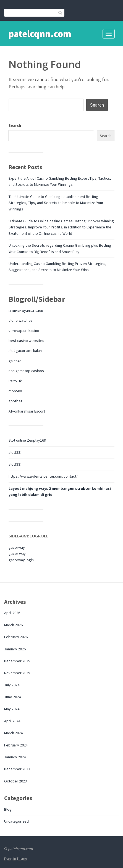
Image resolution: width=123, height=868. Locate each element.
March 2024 (13, 733)
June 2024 (12, 697)
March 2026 (13, 625)
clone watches (21, 320)
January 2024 (15, 757)
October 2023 (15, 781)
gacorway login (21, 560)
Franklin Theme (15, 858)
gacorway (17, 547)
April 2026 (12, 613)
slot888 (15, 452)
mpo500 (15, 391)
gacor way (17, 553)
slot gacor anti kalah (25, 351)
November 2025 (17, 673)
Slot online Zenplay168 (27, 440)
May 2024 (12, 709)
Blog (8, 809)
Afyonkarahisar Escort (27, 411)
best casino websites (26, 341)
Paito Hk (15, 381)
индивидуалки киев (26, 310)
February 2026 (16, 637)
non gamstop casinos (26, 371)
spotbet (15, 401)
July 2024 (12, 685)
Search (15, 125)
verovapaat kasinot (25, 331)
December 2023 (17, 769)
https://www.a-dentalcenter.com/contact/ (43, 476)
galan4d (15, 361)
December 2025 (17, 661)
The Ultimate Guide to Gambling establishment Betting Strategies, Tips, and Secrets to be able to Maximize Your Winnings (56, 203)
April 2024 (12, 721)
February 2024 (16, 745)
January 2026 (15, 649)
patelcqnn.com (40, 34)
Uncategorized (16, 821)
